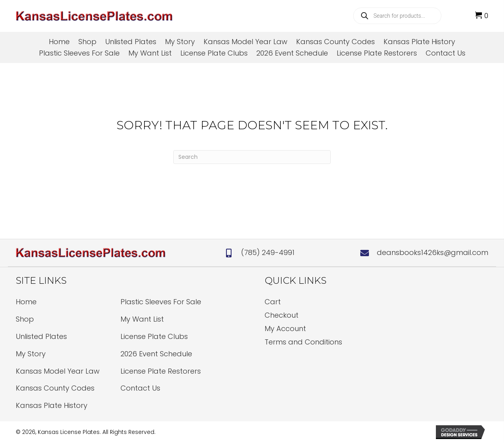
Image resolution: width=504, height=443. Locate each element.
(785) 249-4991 (268, 252)
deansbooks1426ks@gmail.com (433, 252)
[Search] (252, 157)
